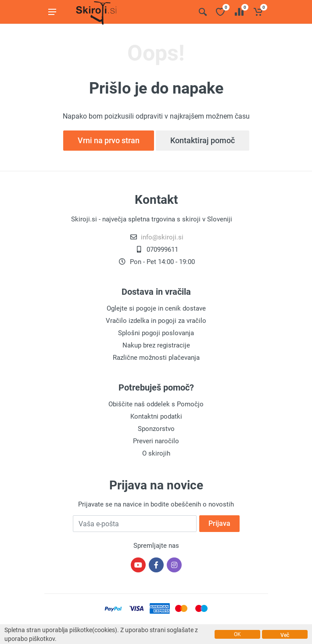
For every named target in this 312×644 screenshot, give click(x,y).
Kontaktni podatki (156, 416)
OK (237, 634)
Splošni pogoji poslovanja (156, 333)
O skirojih (156, 453)
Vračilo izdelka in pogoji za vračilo (156, 321)
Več (285, 635)
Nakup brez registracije (156, 345)
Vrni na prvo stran (109, 140)
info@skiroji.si (162, 237)
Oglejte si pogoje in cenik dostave (156, 308)
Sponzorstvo (156, 429)
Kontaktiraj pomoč (203, 140)
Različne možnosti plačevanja (156, 358)
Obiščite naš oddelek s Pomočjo (156, 404)
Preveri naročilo (156, 441)
